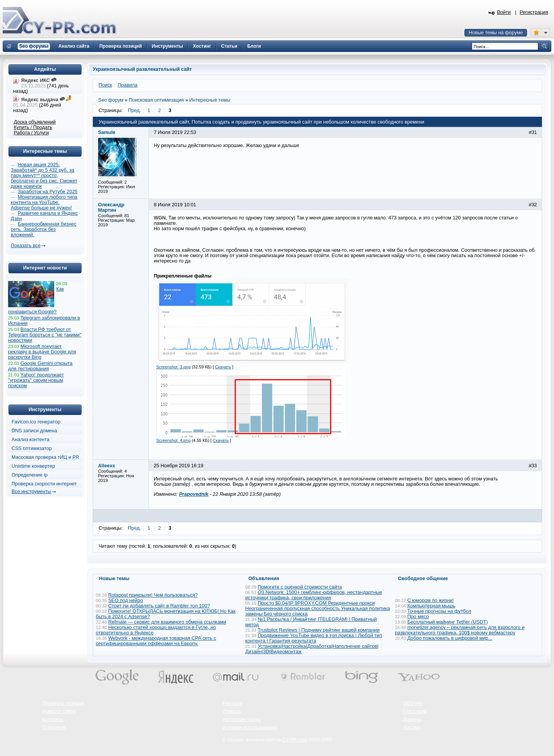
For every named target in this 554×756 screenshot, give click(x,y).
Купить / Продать (33, 127)
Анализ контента (31, 440)
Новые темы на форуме (496, 33)
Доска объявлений (35, 122)
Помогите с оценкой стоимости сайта (300, 587)
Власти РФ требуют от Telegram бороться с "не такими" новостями (45, 335)
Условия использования (250, 728)
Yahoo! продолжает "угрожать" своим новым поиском (36, 380)
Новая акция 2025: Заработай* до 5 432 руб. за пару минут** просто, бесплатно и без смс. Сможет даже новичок (44, 176)
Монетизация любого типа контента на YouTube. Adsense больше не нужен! (44, 202)
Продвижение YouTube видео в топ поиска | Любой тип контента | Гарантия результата (314, 638)
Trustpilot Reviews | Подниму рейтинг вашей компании (319, 630)
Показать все (26, 246)
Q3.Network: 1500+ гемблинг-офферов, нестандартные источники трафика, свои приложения (314, 595)
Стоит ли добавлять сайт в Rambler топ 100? (159, 606)
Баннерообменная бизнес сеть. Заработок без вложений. (44, 229)
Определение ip (30, 475)
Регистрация (534, 12)
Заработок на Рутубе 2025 (48, 192)
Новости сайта (59, 711)
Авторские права (242, 719)
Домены (412, 719)
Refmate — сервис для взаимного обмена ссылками (167, 622)
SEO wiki (413, 703)
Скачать (223, 367)
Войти (504, 12)
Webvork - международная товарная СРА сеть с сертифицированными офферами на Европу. (156, 641)
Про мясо (418, 617)
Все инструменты (31, 492)
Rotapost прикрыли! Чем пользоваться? (153, 595)
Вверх (508, 729)
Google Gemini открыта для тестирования (40, 366)
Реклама (233, 703)
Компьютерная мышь (431, 606)
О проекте (54, 728)
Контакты (53, 719)
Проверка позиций (63, 703)
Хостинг (412, 728)
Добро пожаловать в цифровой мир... (450, 638)
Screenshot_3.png (173, 367)
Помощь (232, 711)
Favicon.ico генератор (36, 422)
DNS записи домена (34, 431)
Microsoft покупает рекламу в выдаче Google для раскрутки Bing (42, 352)
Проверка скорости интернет (44, 484)
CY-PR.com (295, 740)
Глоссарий (415, 711)
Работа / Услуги (31, 133)
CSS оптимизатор (32, 448)
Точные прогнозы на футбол (439, 611)
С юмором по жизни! (431, 600)
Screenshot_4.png (173, 440)
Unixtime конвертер (33, 466)
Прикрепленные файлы (183, 276)
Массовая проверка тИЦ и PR (45, 457)
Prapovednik (194, 494)
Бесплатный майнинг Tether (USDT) (448, 622)
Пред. (134, 110)
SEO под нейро (125, 600)
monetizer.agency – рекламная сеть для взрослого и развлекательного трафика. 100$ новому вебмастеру (460, 630)
